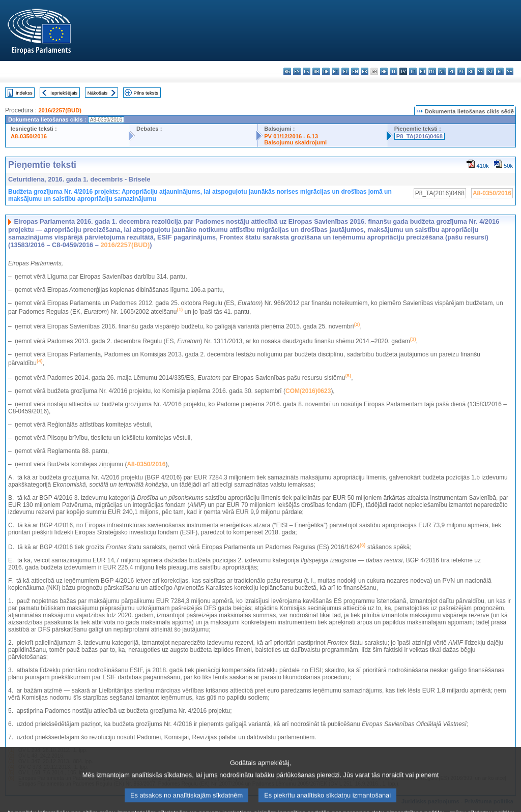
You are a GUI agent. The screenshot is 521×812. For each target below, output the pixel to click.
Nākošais (97, 93)
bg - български (287, 71)
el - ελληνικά (345, 71)
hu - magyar (423, 71)
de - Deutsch (326, 71)
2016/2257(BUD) (60, 110)
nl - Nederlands (442, 71)
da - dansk (316, 71)
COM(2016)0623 (308, 391)
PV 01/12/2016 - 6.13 (291, 136)
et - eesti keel (336, 71)
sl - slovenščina (490, 71)
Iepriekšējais (64, 93)
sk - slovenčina (481, 71)
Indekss (24, 93)
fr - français (365, 71)
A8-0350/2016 (29, 136)
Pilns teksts (146, 93)
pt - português (461, 71)
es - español (297, 71)
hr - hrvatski (384, 71)
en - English (355, 71)
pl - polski (452, 71)
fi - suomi (500, 71)
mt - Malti (432, 71)
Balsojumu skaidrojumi (295, 142)
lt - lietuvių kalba (413, 71)
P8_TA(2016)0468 (419, 136)
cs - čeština (307, 71)
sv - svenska (510, 71)
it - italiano (394, 71)
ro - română (471, 71)
